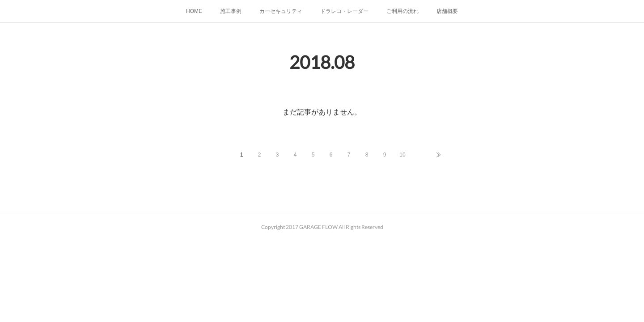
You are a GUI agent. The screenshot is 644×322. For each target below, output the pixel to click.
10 (402, 155)
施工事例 (231, 11)
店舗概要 (447, 11)
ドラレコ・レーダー (344, 11)
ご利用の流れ (402, 11)
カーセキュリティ (281, 11)
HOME (194, 11)
